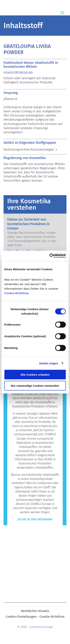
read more (14, 245)
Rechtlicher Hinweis (35, 611)
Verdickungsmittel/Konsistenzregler (29, 150)
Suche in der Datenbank (35, 519)
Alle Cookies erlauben (35, 375)
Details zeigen (49, 363)
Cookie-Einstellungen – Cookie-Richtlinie (35, 617)
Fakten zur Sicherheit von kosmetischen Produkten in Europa (28, 224)
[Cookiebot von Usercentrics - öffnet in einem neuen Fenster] (50, 256)
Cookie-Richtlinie (17, 293)
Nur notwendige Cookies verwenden (35, 386)
